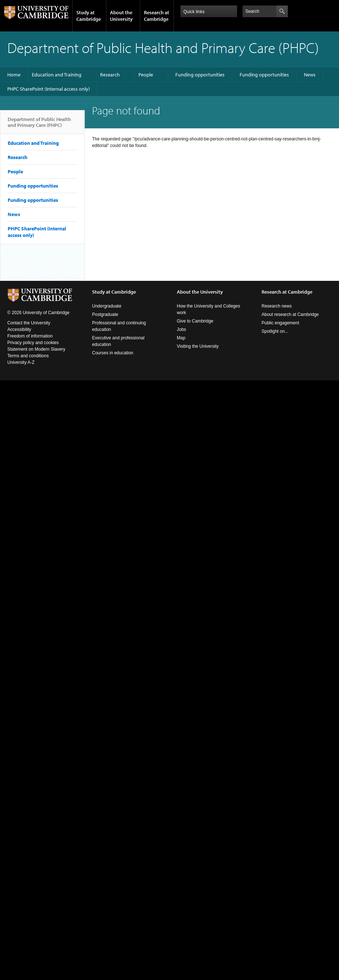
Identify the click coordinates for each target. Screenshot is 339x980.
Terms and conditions (28, 356)
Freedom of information (30, 336)
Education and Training (57, 75)
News (310, 75)
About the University (121, 16)
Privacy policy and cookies (33, 343)
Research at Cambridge (157, 16)
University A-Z (21, 362)
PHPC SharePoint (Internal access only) (49, 89)
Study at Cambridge (89, 16)
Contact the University (29, 323)
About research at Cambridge (290, 314)
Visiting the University (198, 346)
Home (14, 75)
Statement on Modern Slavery (36, 349)
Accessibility (19, 329)
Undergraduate (107, 306)
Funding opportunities (200, 75)
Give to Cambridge (195, 321)
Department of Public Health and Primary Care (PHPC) (39, 125)
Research (110, 75)
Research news (277, 306)
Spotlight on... (275, 331)
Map (181, 338)
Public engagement (280, 323)
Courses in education (113, 353)
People (146, 75)
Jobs (181, 329)
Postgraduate (105, 314)
